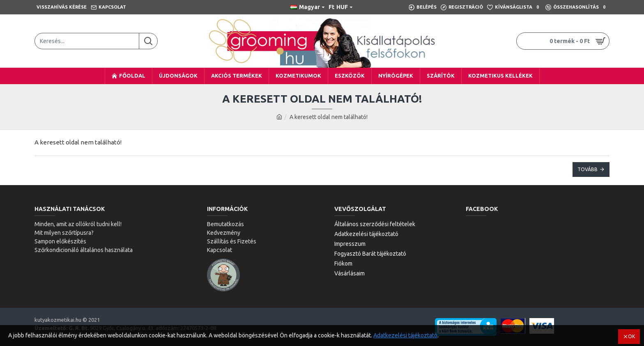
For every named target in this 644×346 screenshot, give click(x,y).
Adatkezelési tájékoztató (405, 335)
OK (631, 336)
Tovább (588, 169)
